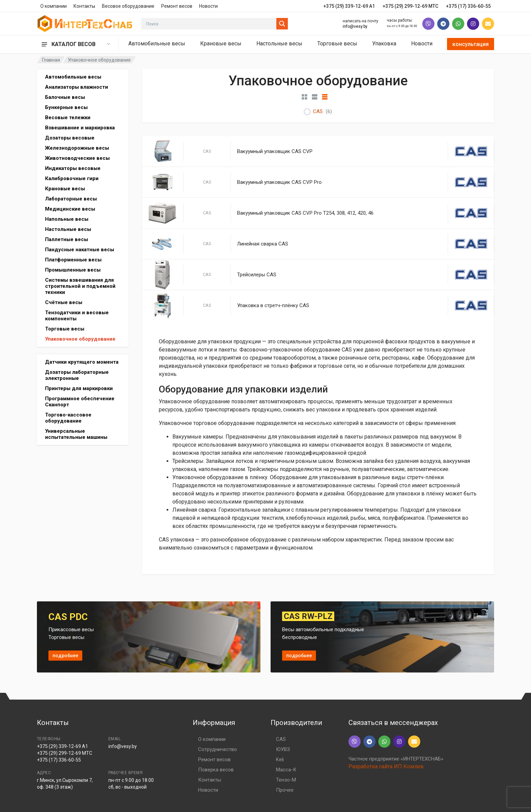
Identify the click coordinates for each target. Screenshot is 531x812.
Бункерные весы (66, 107)
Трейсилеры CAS (257, 275)
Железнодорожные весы (77, 148)
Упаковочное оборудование (80, 339)
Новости (208, 6)
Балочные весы (65, 97)
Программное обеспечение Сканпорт (80, 402)
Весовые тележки (68, 117)
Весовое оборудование (128, 6)
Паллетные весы (67, 239)
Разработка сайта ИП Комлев (386, 766)
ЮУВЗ (283, 749)
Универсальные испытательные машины (76, 434)
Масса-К (286, 770)
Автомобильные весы (157, 44)
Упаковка (384, 44)
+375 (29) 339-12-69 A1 (62, 746)
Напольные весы (67, 219)
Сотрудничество (218, 749)
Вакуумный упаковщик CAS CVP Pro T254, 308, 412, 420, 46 (305, 213)
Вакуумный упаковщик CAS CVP (275, 151)
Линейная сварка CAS (263, 244)
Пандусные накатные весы (80, 250)
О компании (54, 6)
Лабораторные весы (71, 199)
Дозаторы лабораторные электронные (77, 375)
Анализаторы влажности (77, 87)
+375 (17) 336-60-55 (59, 760)
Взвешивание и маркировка (80, 128)
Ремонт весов (177, 6)
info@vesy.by (355, 26)
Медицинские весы (70, 209)
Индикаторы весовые (73, 168)
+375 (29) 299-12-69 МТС (65, 753)
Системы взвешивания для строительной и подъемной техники (80, 286)
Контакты (84, 6)
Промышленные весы (73, 270)
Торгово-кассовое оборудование (68, 418)
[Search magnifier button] (282, 24)
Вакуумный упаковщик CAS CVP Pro (279, 182)
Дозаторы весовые (70, 138)
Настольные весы (279, 44)
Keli (280, 760)
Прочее (285, 790)
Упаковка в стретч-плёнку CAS (273, 305)
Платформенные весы (73, 260)
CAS (318, 111)
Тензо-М (286, 780)
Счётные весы (64, 302)
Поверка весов (216, 770)
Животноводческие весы (77, 158)
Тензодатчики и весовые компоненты (77, 316)
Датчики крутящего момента (82, 362)
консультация (471, 44)
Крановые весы (221, 44)
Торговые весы (337, 44)
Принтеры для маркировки (79, 388)
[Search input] (210, 24)
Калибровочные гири (72, 178)
